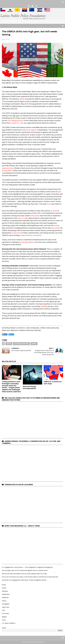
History (4, 601)
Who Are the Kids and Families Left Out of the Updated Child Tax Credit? (24, 574)
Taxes (4, 620)
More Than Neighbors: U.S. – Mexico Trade (22, 526)
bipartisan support (30, 130)
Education (5, 591)
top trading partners (15, 121)
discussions (35, 216)
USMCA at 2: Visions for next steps (53, 383)
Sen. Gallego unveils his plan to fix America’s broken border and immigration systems (31, 399)
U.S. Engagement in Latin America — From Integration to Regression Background (27, 567)
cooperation (16, 233)
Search (4, 628)
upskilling (44, 306)
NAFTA (9, 344)
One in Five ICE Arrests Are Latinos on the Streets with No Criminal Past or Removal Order (30, 577)
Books (4, 585)
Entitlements (6, 594)
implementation (8, 168)
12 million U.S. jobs (17, 123)
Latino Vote (6, 607)
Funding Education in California (19, 485)
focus (49, 204)
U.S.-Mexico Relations (21, 344)
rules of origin (23, 218)
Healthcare (5, 597)
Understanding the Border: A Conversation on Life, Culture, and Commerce (31, 442)
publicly (22, 99)
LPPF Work (5, 614)
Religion (4, 617)
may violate (55, 228)
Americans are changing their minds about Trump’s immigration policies (24, 580)
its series (54, 211)
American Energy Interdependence (29, 387)
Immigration (6, 604)
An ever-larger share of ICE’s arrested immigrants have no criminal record (25, 570)
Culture (4, 588)
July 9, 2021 (7, 39)
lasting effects (7, 170)
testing (56, 225)
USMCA (39, 213)
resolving (23, 242)
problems (30, 242)
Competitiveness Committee (31, 235)
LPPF (4, 610)
